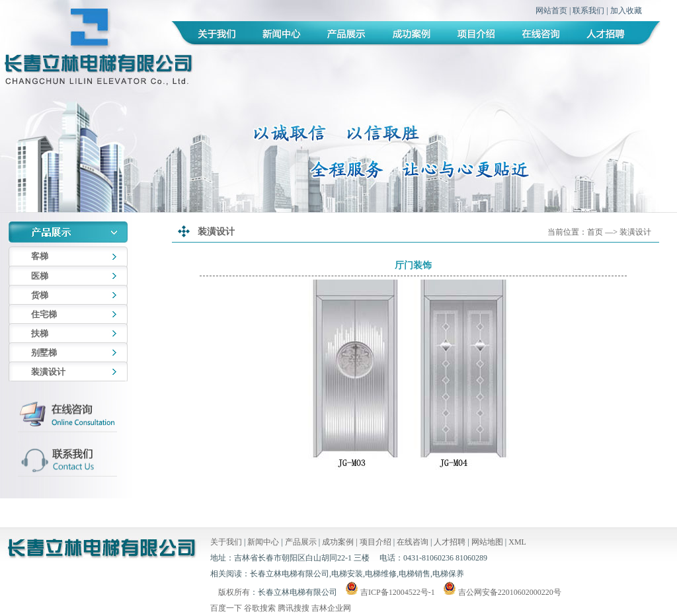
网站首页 (551, 11)
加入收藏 (626, 11)
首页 (595, 232)
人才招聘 (450, 542)
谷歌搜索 (260, 608)
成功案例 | (340, 542)
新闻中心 (263, 542)
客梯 (40, 256)
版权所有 (234, 592)
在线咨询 (413, 542)
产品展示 (301, 542)
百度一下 (226, 608)
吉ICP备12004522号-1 (398, 592)
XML (517, 542)
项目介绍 (376, 542)
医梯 (40, 276)
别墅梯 (44, 353)
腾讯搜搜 (294, 608)
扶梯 (40, 333)
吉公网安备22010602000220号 (501, 592)
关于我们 (226, 542)
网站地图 (487, 542)
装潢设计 (48, 372)
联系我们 (588, 11)
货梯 (40, 295)
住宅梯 (44, 314)
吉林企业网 (331, 608)
